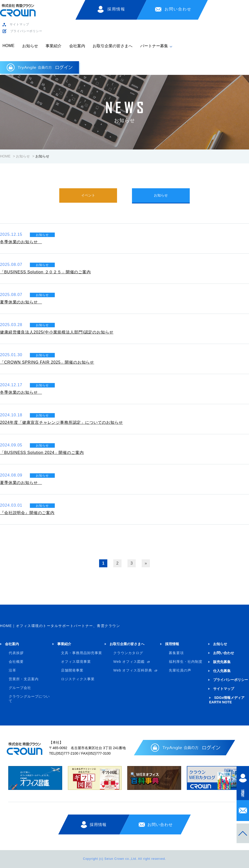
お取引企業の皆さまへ (113, 46)
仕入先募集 (222, 671)
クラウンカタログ (128, 653)
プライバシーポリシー (26, 31)
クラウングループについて (29, 699)
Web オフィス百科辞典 (133, 670)
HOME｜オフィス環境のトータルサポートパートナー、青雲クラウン (60, 626)
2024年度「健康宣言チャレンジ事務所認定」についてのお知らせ (62, 422)
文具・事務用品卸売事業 (82, 653)
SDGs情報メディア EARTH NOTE (227, 700)
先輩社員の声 (180, 670)
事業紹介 (54, 46)
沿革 (12, 670)
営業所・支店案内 (24, 679)
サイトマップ (19, 24)
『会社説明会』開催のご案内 (27, 513)
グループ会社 (20, 688)
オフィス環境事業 (76, 662)
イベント (88, 195)
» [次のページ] (146, 563)
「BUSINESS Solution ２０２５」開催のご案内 (45, 272)
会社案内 (77, 46)
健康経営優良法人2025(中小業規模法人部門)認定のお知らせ (57, 332)
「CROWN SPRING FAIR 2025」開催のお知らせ (47, 362)
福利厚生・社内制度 (186, 662)
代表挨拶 (16, 653)
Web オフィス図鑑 (129, 662)
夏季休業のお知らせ (21, 302)
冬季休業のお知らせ (21, 242)
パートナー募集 (154, 46)
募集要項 (176, 653)
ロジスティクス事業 (78, 679)
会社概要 (16, 662)
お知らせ (30, 46)
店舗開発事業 (72, 670)
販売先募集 (222, 662)
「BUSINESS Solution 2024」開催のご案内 (42, 453)
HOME (8, 46)
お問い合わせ (178, 9)
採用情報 (116, 9)
